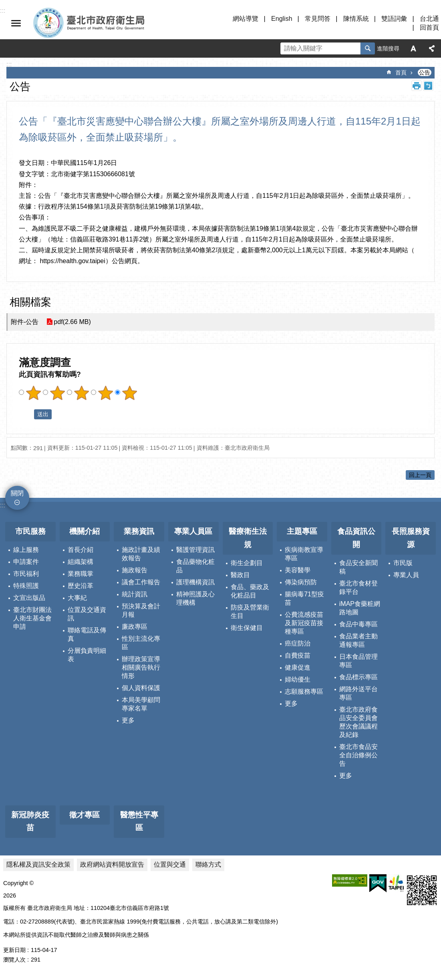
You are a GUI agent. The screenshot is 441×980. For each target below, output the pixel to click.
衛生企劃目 (247, 563)
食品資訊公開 (356, 538)
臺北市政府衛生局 (112, 23)
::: (3, 505)
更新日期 (14, 950)
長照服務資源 (411, 538)
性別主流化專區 (141, 643)
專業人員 (406, 575)
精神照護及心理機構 (195, 598)
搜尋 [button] (368, 48)
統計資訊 (135, 594)
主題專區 (302, 531)
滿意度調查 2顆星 (57, 393)
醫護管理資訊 (195, 550)
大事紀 (77, 598)
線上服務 (26, 550)
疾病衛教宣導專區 (304, 554)
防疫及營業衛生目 (250, 612)
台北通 (429, 19)
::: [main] (9, 64)
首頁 (401, 72)
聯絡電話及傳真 (87, 634)
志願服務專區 (304, 691)
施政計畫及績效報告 (141, 554)
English (282, 19)
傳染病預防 (301, 582)
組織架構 (81, 562)
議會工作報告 (141, 582)
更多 (128, 720)
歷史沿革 (81, 586)
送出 (26, 414)
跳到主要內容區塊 (4, 4)
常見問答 (318, 19)
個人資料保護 (141, 688)
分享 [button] (432, 48)
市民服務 (30, 531)
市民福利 (26, 574)
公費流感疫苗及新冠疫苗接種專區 (304, 623)
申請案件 (26, 562)
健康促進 (298, 667)
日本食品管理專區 (358, 661)
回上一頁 (420, 475)
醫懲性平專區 (139, 821)
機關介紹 (85, 531)
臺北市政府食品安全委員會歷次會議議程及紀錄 (358, 722)
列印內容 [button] (417, 86)
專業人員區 (193, 531)
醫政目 (240, 575)
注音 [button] (428, 86)
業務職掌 (81, 574)
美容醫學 (298, 570)
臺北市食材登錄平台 (358, 588)
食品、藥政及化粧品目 (250, 591)
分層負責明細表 (87, 655)
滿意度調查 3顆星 (81, 393)
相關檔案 (30, 302)
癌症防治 (298, 643)
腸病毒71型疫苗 (304, 598)
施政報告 (135, 570)
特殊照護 (26, 586)
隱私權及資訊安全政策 (38, 864)
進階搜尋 (388, 48)
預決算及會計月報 (141, 610)
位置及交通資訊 (87, 614)
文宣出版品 (29, 598)
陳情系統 (356, 19)
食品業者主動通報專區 (358, 640)
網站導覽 (246, 19)
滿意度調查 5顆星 (129, 393)
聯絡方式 (208, 864)
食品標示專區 (358, 677)
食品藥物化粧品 (195, 566)
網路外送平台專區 (358, 693)
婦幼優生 (298, 679)
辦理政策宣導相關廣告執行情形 (141, 667)
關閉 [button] (16, 23)
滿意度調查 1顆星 (33, 393)
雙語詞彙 (394, 19)
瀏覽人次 (14, 960)
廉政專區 (135, 627)
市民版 (403, 563)
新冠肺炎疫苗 (30, 821)
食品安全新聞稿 (358, 567)
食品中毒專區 (358, 624)
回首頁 (429, 27)
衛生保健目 (247, 628)
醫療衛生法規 (248, 538)
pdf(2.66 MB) (72, 322)
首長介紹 (81, 550)
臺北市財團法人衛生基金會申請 (32, 618)
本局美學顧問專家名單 (141, 704)
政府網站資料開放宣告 (112, 864)
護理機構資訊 (195, 582)
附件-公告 (25, 322)
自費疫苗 (298, 655)
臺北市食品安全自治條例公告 (358, 755)
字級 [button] (413, 48)
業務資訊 (139, 531)
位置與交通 (170, 864)
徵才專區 (85, 815)
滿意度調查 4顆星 (105, 393)
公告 (425, 72)
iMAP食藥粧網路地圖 (360, 608)
